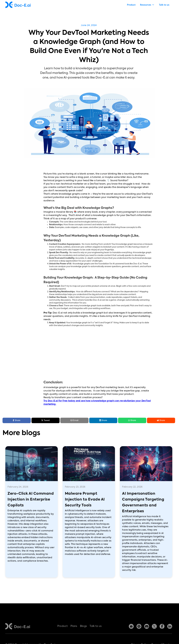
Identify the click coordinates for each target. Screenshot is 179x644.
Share (103, 420)
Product (131, 5)
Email (74, 420)
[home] (18, 5)
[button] (147, 5)
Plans (74, 634)
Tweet (46, 420)
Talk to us (164, 5)
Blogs (83, 634)
